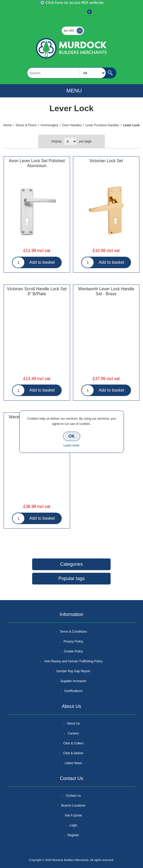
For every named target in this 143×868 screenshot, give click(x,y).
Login (73, 825)
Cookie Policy (73, 651)
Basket (85, 14)
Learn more (71, 445)
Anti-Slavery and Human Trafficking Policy (73, 661)
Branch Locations (73, 806)
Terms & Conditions (73, 632)
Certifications (73, 691)
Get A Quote (73, 815)
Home (8, 125)
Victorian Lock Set (106, 161)
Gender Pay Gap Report (73, 671)
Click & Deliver (73, 753)
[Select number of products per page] (70, 141)
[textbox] (66, 73)
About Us (73, 724)
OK (72, 436)
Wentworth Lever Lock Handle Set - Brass (106, 291)
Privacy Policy (73, 641)
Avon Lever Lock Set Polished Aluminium (37, 163)
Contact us (73, 796)
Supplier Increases (73, 681)
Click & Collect (73, 743)
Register (58, 14)
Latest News (73, 763)
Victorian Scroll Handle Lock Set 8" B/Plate (37, 291)
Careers (73, 733)
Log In (71, 14)
